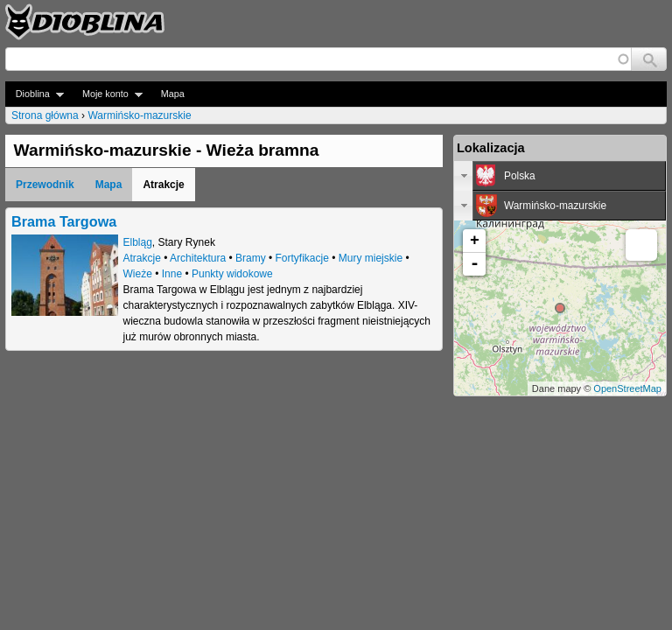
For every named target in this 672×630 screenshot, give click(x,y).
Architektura (198, 258)
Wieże (138, 274)
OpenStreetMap (627, 388)
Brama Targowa (64, 221)
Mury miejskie (371, 258)
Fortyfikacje (302, 258)
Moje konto (107, 94)
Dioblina (35, 94)
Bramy (251, 258)
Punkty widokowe (232, 274)
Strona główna (45, 115)
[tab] (560, 176)
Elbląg (138, 242)
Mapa (173, 94)
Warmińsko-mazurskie (139, 115)
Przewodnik (45, 185)
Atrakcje (142, 258)
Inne (172, 274)
